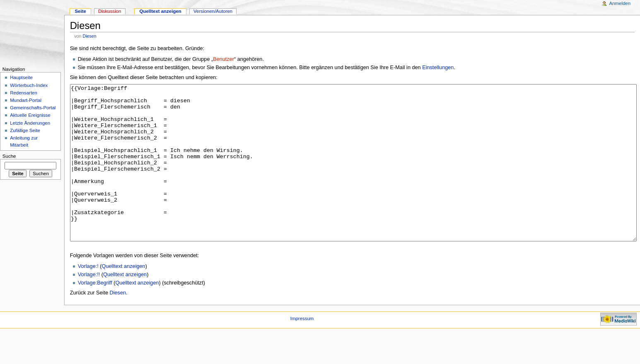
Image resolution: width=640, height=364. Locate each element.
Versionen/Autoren (213, 11)
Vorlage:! (88, 297)
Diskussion (110, 11)
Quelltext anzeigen (124, 297)
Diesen (89, 36)
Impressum (302, 350)
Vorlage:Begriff (95, 314)
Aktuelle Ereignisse (30, 115)
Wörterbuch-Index (29, 85)
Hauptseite (21, 77)
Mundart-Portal (26, 100)
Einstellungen (438, 67)
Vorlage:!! (89, 306)
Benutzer (223, 59)
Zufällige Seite (25, 130)
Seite (80, 11)
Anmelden (620, 3)
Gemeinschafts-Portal (33, 108)
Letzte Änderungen (30, 123)
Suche (9, 156)
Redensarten (24, 93)
